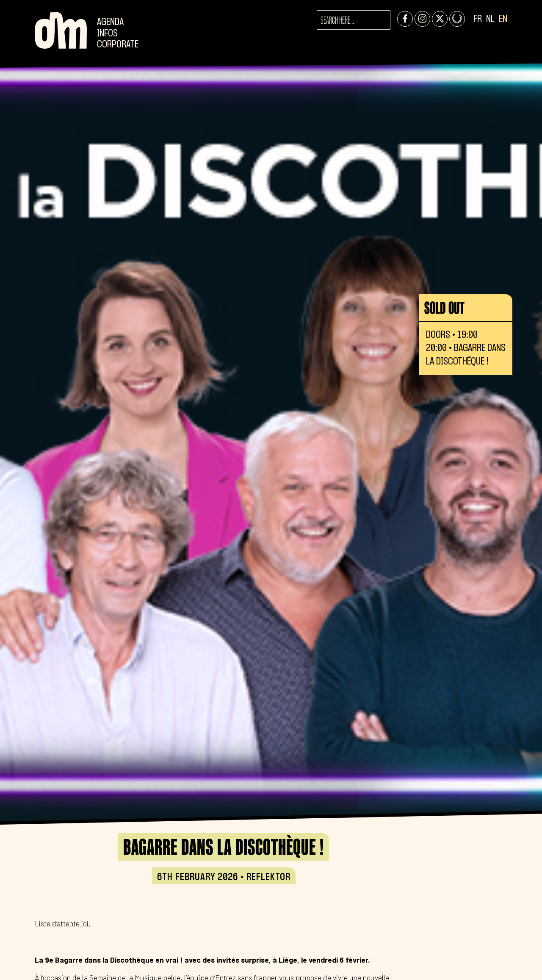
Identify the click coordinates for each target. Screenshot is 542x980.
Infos (107, 34)
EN (503, 19)
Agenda (110, 22)
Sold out (444, 308)
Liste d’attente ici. (63, 923)
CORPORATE (118, 45)
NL (490, 19)
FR (478, 19)
